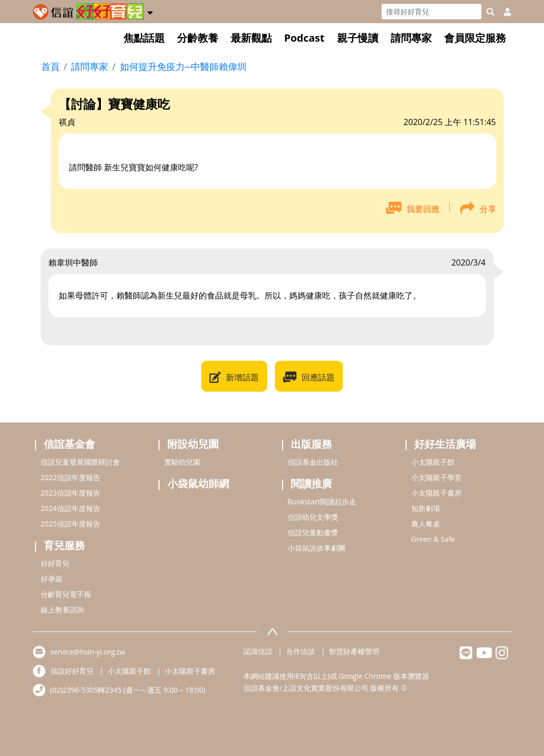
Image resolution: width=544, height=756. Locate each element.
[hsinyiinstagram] (502, 655)
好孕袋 (51, 579)
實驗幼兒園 (182, 462)
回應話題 (318, 377)
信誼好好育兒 (72, 671)
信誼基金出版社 (313, 462)
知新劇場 (426, 508)
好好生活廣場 (445, 444)
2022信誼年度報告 (71, 477)
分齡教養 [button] (198, 38)
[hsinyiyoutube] (484, 655)
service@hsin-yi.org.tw (88, 652)
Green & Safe (433, 539)
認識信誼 (258, 651)
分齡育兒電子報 (66, 594)
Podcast (304, 38)
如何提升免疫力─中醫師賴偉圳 (183, 66)
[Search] (432, 12)
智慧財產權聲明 (354, 651)
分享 (488, 209)
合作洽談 (301, 651)
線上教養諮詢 (62, 610)
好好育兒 (55, 563)
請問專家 (411, 38)
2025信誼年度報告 (71, 524)
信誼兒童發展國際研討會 (80, 462)
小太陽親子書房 (436, 493)
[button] (150, 11)
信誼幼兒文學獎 (313, 517)
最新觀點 (251, 38)
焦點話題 (144, 38)
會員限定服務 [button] (475, 38)
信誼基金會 (69, 444)
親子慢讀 (358, 38)
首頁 (50, 66)
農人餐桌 (426, 524)
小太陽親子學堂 (436, 477)
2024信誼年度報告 (71, 508)
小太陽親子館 (433, 462)
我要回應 (423, 209)
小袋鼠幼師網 (198, 484)
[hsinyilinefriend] (466, 655)
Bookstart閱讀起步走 (322, 502)
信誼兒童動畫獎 (313, 532)
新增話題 (242, 377)
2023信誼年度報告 (71, 493)
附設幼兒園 (193, 444)
